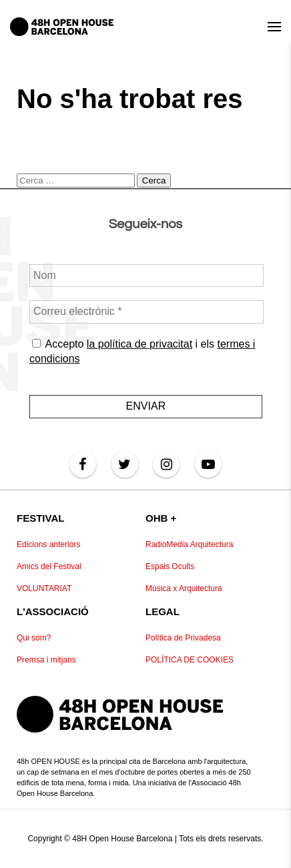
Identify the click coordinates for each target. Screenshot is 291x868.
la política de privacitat (139, 344)
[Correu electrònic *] (147, 312)
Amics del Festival (49, 566)
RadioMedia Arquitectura (189, 544)
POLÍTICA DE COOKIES (190, 660)
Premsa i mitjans (46, 660)
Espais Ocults (170, 566)
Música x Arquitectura (184, 588)
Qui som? (34, 638)
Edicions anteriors (48, 544)
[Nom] (147, 276)
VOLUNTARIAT (44, 588)
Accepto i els (142, 351)
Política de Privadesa (183, 638)
